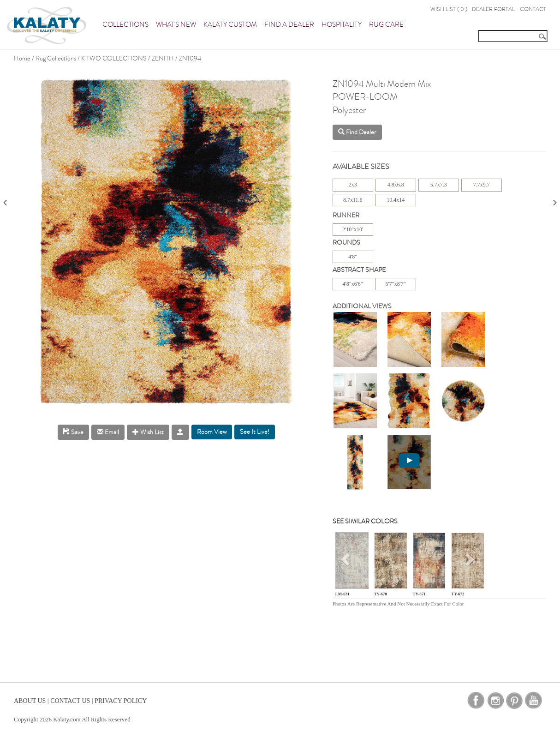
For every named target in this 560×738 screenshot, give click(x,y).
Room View (212, 432)
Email (108, 432)
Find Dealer (357, 132)
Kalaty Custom (230, 24)
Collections (125, 24)
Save (73, 432)
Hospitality (342, 24)
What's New (176, 24)
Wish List (148, 432)
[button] (347, 562)
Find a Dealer (289, 24)
